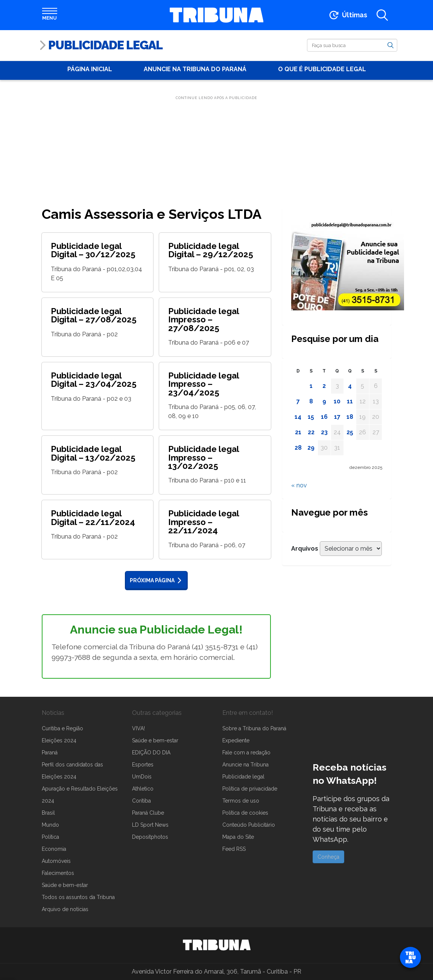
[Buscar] (352, 45)
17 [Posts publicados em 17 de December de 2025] (337, 417)
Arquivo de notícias (65, 909)
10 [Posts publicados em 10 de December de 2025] (337, 401)
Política (50, 837)
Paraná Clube (148, 813)
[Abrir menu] (50, 15)
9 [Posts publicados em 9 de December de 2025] (324, 401)
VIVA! (138, 728)
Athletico (143, 789)
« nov (299, 485)
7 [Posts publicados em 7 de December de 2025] (298, 401)
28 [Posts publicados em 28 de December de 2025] (298, 448)
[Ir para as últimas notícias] (347, 15)
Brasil (48, 813)
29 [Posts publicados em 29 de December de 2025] (311, 448)
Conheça (328, 857)
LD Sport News (150, 825)
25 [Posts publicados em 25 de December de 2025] (350, 432)
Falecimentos (58, 873)
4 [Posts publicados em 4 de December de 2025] (350, 386)
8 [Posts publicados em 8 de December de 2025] (311, 401)
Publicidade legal (243, 777)
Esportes (143, 765)
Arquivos (305, 549)
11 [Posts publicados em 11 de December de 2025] (350, 401)
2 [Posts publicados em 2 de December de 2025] (324, 386)
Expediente (236, 740)
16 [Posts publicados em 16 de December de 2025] (324, 417)
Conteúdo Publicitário (249, 825)
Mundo (50, 825)
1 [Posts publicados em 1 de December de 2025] (311, 386)
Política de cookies (245, 813)
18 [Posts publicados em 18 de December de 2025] (350, 417)
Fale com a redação (246, 753)
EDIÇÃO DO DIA (151, 753)
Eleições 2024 (59, 740)
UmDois (142, 777)
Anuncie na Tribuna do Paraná (195, 69)
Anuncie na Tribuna (245, 765)
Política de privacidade (250, 789)
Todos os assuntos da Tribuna (78, 897)
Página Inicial (90, 69)
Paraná (50, 753)
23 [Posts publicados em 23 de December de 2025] (324, 432)
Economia (54, 849)
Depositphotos (150, 837)
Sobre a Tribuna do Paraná (254, 728)
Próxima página (157, 580)
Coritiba (141, 801)
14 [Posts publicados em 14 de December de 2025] (298, 417)
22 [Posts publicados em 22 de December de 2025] (311, 432)
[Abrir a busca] (382, 15)
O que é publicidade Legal (322, 69)
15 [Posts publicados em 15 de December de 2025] (311, 417)
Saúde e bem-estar (65, 885)
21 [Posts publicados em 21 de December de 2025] (298, 432)
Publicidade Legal (105, 45)
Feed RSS (234, 849)
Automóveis (56, 861)
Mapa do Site (238, 837)
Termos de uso (241, 801)
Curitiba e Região (62, 728)
